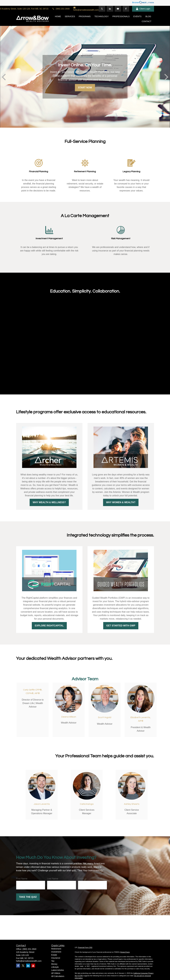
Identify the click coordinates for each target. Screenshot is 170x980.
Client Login (143, 9)
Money (54, 964)
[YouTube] (118, 9)
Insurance (56, 958)
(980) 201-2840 (61, 9)
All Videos (56, 973)
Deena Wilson (69, 717)
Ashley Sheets (132, 804)
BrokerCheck (125, 952)
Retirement (56, 949)
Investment (56, 952)
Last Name (53, 879)
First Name (22, 879)
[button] (58, 16)
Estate (54, 955)
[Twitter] (102, 9)
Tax (53, 961)
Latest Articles (58, 970)
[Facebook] (126, 9)
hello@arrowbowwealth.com (86, 9)
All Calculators (58, 976)
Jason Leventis (42, 804)
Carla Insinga (87, 804)
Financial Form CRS (85, 947)
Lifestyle (55, 967)
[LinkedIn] (110, 9)
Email (81, 879)
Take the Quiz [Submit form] (28, 897)
